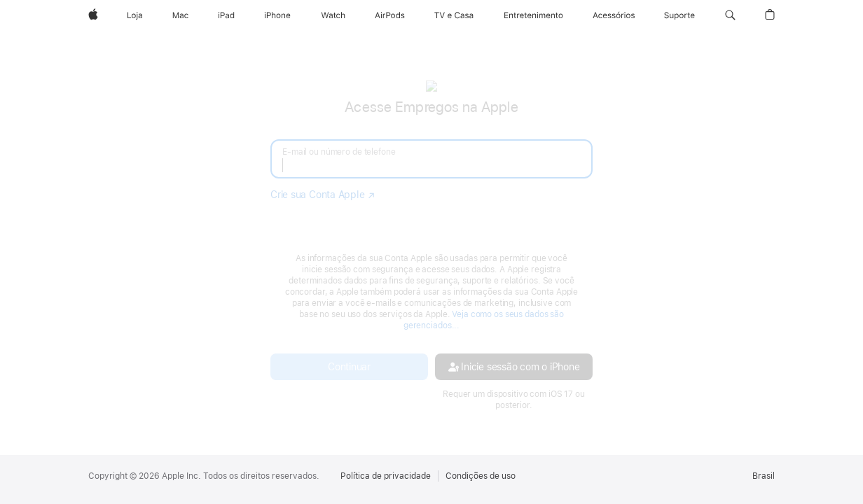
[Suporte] (679, 15)
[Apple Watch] (333, 15)
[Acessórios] (614, 15)
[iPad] (226, 15)
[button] (730, 15)
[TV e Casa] (454, 15)
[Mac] (180, 15)
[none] (431, 245)
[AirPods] (390, 15)
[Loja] (135, 15)
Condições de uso (481, 476)
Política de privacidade (386, 476)
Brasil (764, 476)
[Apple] (93, 15)
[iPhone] (277, 15)
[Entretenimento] (533, 15)
